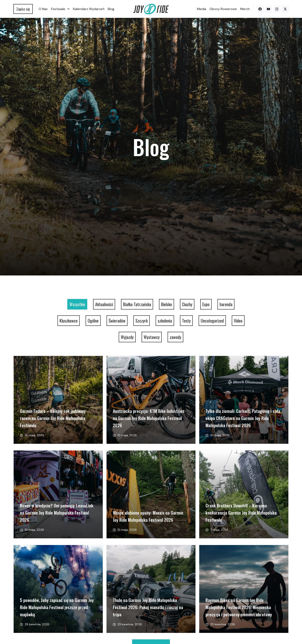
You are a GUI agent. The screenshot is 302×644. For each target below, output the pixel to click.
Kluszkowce (69, 321)
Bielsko (167, 304)
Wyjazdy (127, 337)
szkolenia (165, 321)
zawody (175, 337)
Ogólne (93, 321)
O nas (43, 9)
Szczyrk (142, 321)
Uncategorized (212, 321)
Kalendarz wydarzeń (89, 9)
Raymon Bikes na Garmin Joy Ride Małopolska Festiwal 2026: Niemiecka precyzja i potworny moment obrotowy (239, 607)
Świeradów (117, 321)
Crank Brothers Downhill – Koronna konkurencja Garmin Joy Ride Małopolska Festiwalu (241, 513)
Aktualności (104, 304)
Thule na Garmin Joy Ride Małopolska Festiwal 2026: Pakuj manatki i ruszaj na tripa (148, 607)
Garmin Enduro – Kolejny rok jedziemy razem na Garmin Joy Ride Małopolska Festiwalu (53, 418)
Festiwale (60, 9)
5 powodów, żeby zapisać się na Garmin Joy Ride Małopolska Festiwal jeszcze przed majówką (57, 607)
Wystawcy (152, 337)
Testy (186, 321)
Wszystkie (77, 304)
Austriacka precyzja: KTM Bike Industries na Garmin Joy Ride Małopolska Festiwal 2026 (149, 418)
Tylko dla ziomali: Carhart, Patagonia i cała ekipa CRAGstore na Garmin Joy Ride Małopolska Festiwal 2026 (243, 418)
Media (202, 9)
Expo (206, 304)
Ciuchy (187, 304)
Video (238, 321)
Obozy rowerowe (223, 9)
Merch (245, 9)
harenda (226, 304)
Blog (111, 9)
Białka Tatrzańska (137, 304)
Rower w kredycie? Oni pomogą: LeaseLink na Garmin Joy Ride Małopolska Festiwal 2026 (57, 513)
